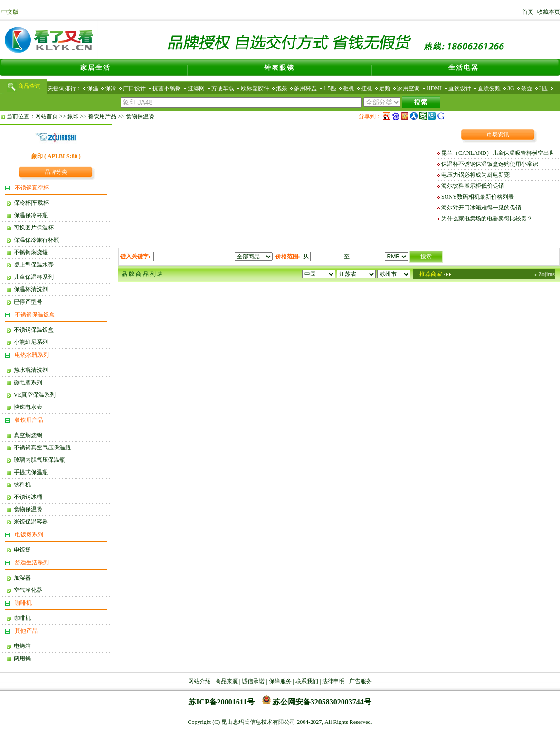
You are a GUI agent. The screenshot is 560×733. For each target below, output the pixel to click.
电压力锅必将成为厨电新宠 (475, 175)
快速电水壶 (27, 407)
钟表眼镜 (279, 68)
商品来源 (227, 681)
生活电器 (464, 68)
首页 (528, 12)
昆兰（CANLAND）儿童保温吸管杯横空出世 (498, 153)
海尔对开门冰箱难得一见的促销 (481, 208)
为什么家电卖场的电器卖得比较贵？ (487, 219)
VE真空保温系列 (33, 395)
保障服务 (280, 681)
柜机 (349, 88)
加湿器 (21, 578)
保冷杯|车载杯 (30, 203)
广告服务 (361, 681)
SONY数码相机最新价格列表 (478, 197)
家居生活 (95, 68)
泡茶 (282, 88)
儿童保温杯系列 (32, 277)
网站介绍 (199, 681)
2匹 (543, 88)
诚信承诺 (253, 681)
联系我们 (307, 681)
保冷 (111, 88)
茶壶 (527, 88)
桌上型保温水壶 (32, 265)
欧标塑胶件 (255, 88)
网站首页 (47, 116)
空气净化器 (27, 590)
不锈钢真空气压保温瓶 (41, 447)
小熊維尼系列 (29, 342)
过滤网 (196, 88)
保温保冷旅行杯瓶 (35, 240)
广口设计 (134, 88)
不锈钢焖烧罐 (29, 252)
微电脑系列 (27, 382)
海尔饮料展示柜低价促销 (473, 186)
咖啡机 (21, 618)
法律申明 (333, 681)
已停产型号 (27, 302)
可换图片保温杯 (32, 228)
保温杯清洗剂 (29, 289)
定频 (385, 88)
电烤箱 (21, 646)
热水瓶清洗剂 (29, 370)
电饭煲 (21, 550)
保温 (93, 88)
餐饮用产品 (102, 116)
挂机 (367, 88)
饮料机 (21, 485)
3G (511, 88)
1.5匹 (330, 88)
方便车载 (223, 88)
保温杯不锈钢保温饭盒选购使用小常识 (490, 164)
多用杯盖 (305, 88)
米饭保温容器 (29, 522)
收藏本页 (549, 12)
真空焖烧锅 (27, 435)
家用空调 (408, 88)
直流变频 (489, 88)
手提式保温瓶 (29, 472)
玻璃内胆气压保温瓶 (38, 460)
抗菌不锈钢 (167, 88)
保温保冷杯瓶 (29, 215)
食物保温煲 (140, 116)
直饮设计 (460, 88)
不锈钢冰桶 (27, 497)
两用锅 (21, 658)
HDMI (434, 88)
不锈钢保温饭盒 (32, 330)
